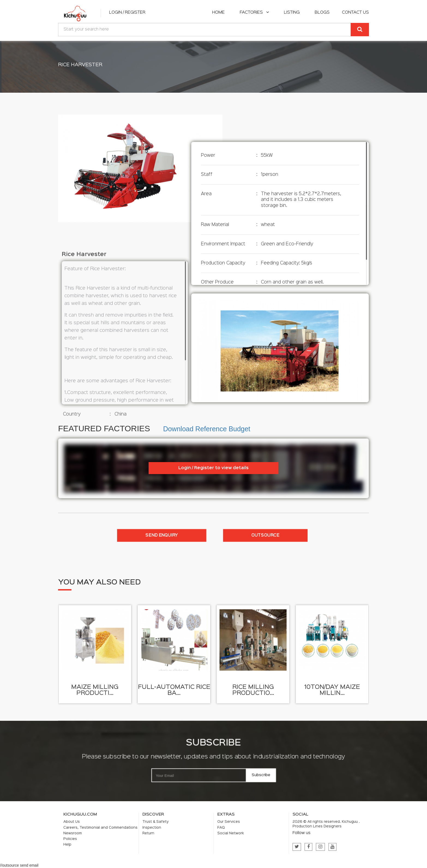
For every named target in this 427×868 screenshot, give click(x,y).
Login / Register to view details (213, 468)
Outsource (265, 535)
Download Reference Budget (207, 429)
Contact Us (355, 13)
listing (292, 13)
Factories (254, 13)
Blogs (322, 13)
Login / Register (127, 13)
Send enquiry (162, 535)
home (218, 13)
